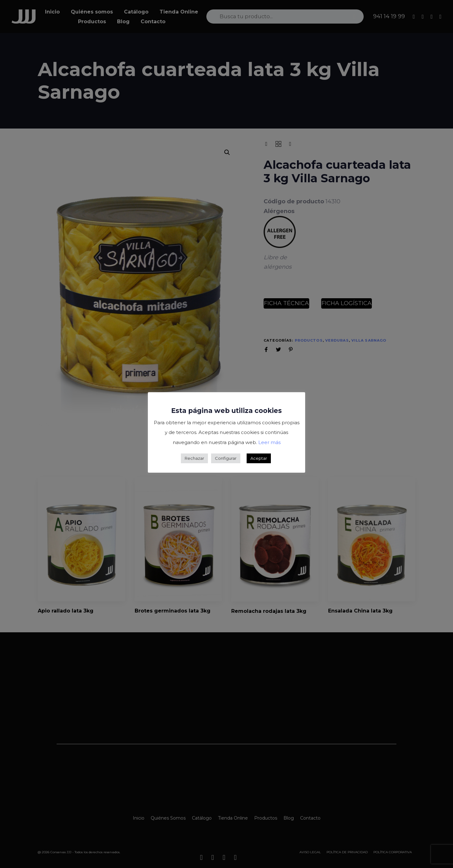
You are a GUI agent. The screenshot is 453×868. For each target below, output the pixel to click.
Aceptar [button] (259, 458)
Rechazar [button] (194, 458)
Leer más (269, 442)
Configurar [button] (226, 458)
